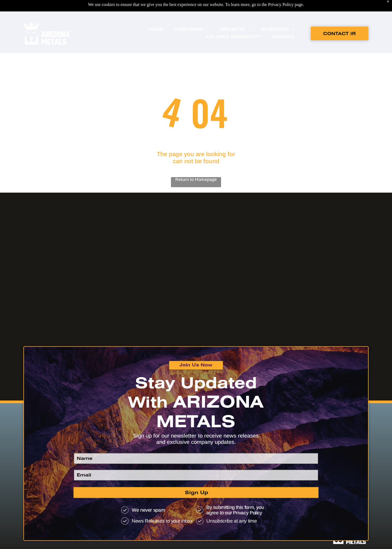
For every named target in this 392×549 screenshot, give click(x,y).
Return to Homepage (196, 179)
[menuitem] (156, 16)
